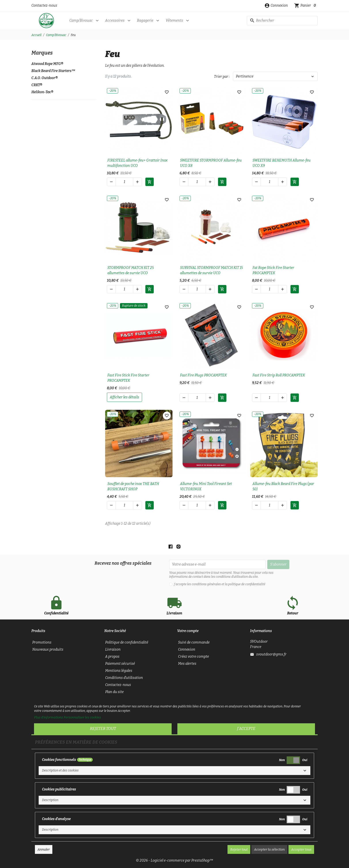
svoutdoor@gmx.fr (271, 654)
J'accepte (246, 729)
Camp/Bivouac (81, 20)
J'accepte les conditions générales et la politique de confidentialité (220, 584)
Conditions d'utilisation (124, 678)
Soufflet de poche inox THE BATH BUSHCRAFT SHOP (133, 486)
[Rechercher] (282, 21)
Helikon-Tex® (42, 92)
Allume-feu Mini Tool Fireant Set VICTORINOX (206, 486)
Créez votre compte (193, 656)
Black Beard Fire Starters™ (53, 71)
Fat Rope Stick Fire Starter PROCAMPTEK (273, 270)
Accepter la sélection (269, 849)
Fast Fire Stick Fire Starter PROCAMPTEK (128, 378)
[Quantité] (124, 182)
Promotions (42, 642)
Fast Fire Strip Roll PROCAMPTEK (279, 375)
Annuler (44, 849)
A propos (112, 656)
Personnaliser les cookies (82, 717)
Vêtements (174, 20)
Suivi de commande (194, 642)
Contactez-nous (44, 5)
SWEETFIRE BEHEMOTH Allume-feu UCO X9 (282, 163)
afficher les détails (124, 397)
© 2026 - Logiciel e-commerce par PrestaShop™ (174, 860)
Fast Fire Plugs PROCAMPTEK (203, 375)
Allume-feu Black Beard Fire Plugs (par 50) (283, 486)
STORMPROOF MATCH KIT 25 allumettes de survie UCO (131, 270)
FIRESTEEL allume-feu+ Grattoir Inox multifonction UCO (138, 163)
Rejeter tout (103, 729)
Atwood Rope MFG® (47, 64)
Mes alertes (187, 664)
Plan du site (114, 692)
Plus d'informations (48, 717)
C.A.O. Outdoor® (45, 78)
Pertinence (275, 76)
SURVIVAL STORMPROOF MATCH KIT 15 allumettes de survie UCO (211, 270)
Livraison (113, 649)
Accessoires (115, 20)
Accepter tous (301, 849)
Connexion (187, 649)
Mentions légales (119, 671)
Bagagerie (145, 20)
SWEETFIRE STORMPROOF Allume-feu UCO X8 (211, 163)
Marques (42, 53)
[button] (276, 6)
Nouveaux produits (48, 649)
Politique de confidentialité (127, 642)
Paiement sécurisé (120, 664)
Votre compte (188, 631)
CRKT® (37, 85)
